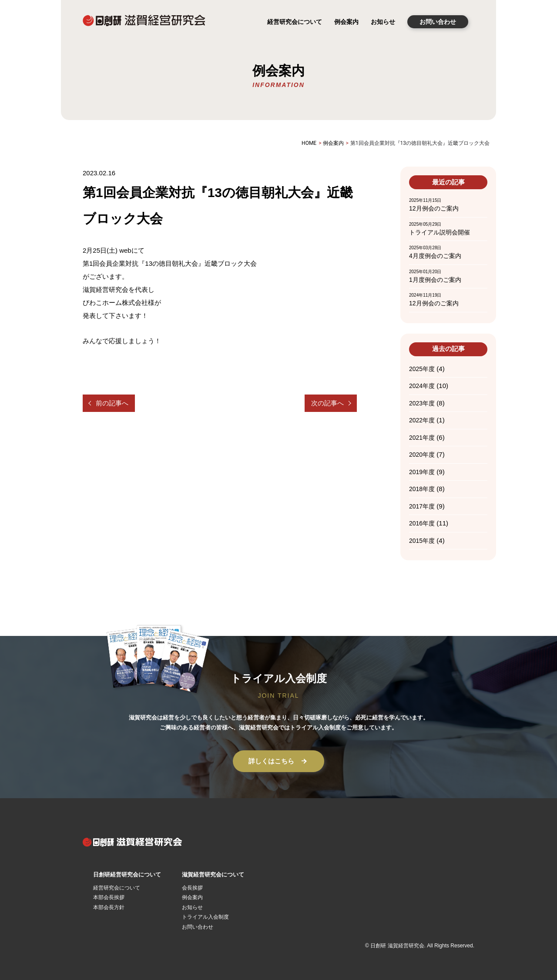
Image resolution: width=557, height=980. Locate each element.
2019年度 (422, 472)
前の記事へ (112, 403)
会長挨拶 (192, 888)
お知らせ (383, 22)
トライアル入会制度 (205, 917)
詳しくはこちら (279, 761)
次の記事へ (327, 403)
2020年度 (422, 455)
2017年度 (422, 506)
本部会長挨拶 (109, 897)
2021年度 (422, 438)
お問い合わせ (438, 22)
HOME (309, 143)
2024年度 (422, 386)
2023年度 (422, 403)
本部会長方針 (109, 907)
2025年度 (422, 369)
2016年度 (422, 523)
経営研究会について (295, 22)
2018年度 (422, 489)
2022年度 (422, 420)
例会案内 (346, 22)
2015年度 (422, 541)
